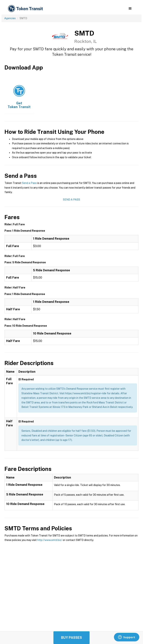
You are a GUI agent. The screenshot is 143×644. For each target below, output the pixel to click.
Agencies (10, 18)
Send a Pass (29, 183)
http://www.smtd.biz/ (50, 540)
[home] (26, 9)
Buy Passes (71, 638)
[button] (130, 9)
